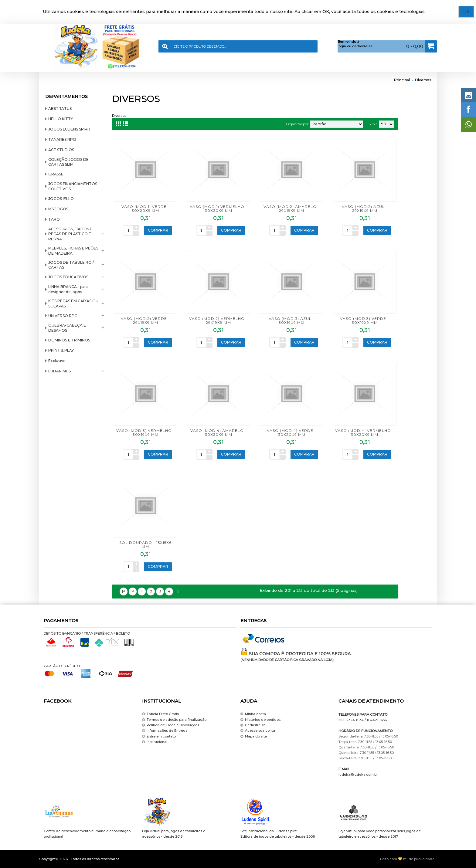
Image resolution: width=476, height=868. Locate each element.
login (342, 46)
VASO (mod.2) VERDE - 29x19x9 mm (145, 320)
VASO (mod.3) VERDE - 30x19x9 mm (365, 320)
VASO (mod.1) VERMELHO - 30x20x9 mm (219, 209)
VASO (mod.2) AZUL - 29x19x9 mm (365, 209)
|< (124, 591)
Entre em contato (159, 736)
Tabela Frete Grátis (160, 714)
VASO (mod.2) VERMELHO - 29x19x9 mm (218, 320)
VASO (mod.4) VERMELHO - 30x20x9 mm (365, 432)
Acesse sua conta (258, 731)
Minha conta (253, 714)
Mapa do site (254, 736)
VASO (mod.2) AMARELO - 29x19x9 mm (292, 209)
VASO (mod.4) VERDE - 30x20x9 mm (292, 432)
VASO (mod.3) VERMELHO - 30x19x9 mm (146, 432)
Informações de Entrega (165, 731)
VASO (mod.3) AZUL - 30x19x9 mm (292, 320)
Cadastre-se (253, 725)
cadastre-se (362, 46)
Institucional (155, 742)
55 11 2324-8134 (351, 720)
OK (468, 12)
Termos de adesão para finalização (174, 720)
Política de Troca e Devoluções (171, 725)
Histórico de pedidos (260, 720)
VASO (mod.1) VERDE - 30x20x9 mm (146, 209)
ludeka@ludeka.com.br (358, 775)
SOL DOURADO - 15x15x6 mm (145, 544)
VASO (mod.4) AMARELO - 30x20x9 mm (219, 432)
